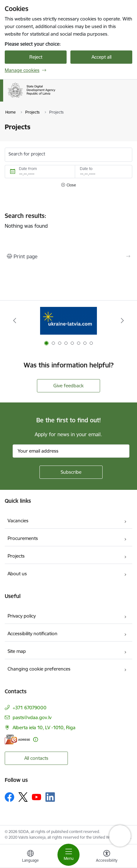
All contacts (36, 758)
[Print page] (68, 256)
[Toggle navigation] (68, 855)
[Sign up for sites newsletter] (71, 472)
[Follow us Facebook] (9, 797)
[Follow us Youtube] (37, 797)
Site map (17, 651)
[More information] (36, 739)
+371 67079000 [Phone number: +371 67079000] (30, 708)
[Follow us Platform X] (23, 797)
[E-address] (17, 739)
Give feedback (68, 386)
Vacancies (18, 521)
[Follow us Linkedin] (50, 797)
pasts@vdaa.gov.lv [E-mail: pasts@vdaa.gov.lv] (32, 717)
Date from (28, 169)
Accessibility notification (33, 633)
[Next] (122, 320)
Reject (36, 57)
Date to (86, 169)
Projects (16, 556)
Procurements (23, 538)
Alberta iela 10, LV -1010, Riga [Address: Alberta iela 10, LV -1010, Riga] (44, 727)
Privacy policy (22, 616)
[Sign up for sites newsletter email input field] (71, 451)
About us (17, 574)
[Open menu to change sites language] (30, 857)
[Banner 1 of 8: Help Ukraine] (68, 321)
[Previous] (15, 320)
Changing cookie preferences (39, 669)
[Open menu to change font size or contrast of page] (107, 857)
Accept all (101, 57)
